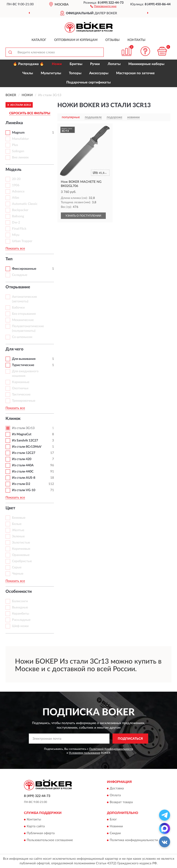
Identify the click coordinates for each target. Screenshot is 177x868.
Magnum (18, 133)
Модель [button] (13, 170)
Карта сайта (36, 827)
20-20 (16, 179)
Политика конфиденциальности (134, 840)
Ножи (57, 64)
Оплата (115, 795)
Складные (20, 275)
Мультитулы (51, 73)
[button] (103, 6)
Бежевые (19, 518)
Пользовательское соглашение (50, 840)
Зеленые (18, 536)
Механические (23, 320)
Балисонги (20, 601)
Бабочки (18, 308)
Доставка (117, 788)
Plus (15, 145)
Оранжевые (21, 555)
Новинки (116, 827)
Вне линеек (20, 158)
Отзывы (112, 40)
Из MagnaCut (22, 434)
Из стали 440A (23, 465)
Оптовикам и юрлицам (76, 40)
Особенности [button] (19, 592)
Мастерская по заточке (135, 73)
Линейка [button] (14, 123)
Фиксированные (24, 269)
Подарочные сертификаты (88, 82)
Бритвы (76, 64)
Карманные (21, 382)
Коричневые (21, 549)
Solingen (18, 151)
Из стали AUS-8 (24, 478)
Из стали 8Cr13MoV (27, 447)
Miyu (16, 235)
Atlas (16, 198)
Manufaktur (20, 139)
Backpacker (20, 210)
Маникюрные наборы (146, 64)
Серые (17, 567)
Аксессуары (99, 73)
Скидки (115, 834)
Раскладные (21, 620)
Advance (18, 192)
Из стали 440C (23, 472)
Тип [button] (9, 259)
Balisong (18, 216)
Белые (17, 524)
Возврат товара (121, 802)
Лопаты (114, 64)
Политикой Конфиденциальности (111, 749)
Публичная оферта (41, 834)
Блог (113, 820)
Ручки (95, 64)
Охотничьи (20, 388)
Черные (18, 574)
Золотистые (21, 543)
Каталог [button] (39, 40)
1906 (16, 185)
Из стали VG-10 (24, 490)
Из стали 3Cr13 (23, 428)
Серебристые (22, 561)
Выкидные (20, 607)
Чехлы (28, 73)
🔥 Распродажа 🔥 (28, 64)
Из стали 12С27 (24, 453)
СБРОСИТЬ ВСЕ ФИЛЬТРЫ (30, 113)
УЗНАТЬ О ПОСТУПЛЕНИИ (83, 216)
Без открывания (24, 314)
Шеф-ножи (20, 626)
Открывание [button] (18, 287)
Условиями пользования (85, 753)
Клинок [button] (13, 419)
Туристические (23, 365)
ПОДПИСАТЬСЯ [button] (130, 739)
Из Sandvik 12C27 (25, 441)
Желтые (18, 530)
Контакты (136, 40)
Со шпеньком (22, 337)
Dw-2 (16, 223)
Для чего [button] (14, 349)
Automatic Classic (25, 204)
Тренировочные (24, 401)
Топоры (75, 73)
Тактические (21, 395)
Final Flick (19, 229)
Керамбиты (21, 614)
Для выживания (24, 359)
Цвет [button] (10, 508)
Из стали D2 (21, 484)
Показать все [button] (15, 249)
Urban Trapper (22, 241)
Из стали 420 (22, 459)
